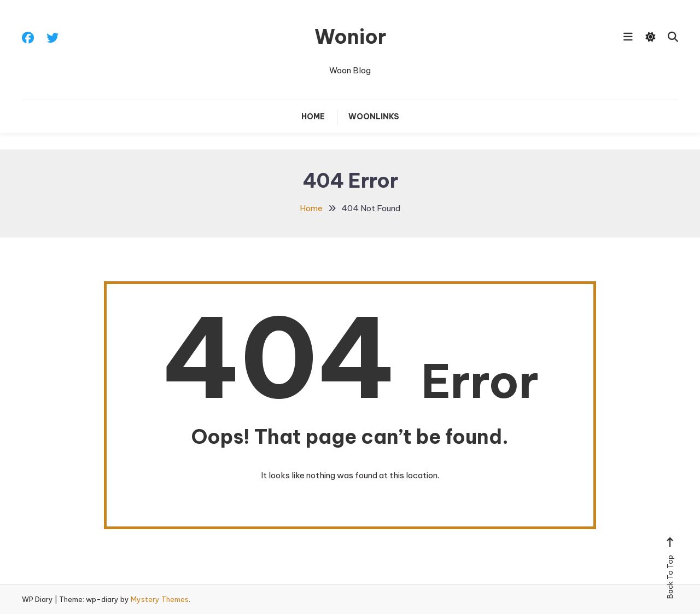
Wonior (350, 37)
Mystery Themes (160, 599)
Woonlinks (374, 117)
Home (313, 117)
